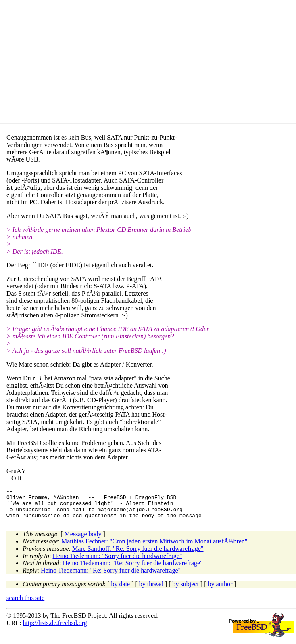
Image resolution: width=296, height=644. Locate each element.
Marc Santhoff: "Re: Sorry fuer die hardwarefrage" (138, 555)
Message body (83, 540)
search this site (25, 604)
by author (220, 590)
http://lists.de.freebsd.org (55, 629)
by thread (151, 590)
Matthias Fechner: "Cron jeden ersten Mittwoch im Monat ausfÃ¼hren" (154, 547)
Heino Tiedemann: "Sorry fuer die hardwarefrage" (118, 562)
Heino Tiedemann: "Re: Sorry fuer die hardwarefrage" (132, 569)
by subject (186, 590)
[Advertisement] (151, 63)
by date (121, 590)
